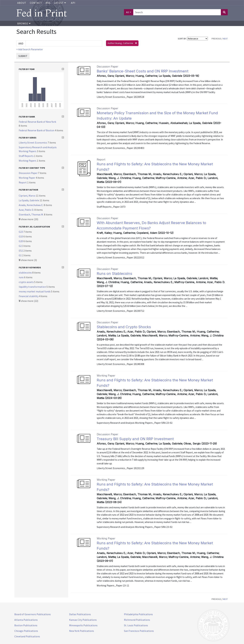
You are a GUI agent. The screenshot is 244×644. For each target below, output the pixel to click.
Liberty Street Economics (33, 143)
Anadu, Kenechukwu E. (31, 205)
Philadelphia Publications (138, 614)
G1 (20, 255)
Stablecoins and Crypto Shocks (124, 327)
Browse (24, 23)
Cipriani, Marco (27, 196)
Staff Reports (26, 156)
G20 (21, 241)
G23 (21, 232)
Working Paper (27, 178)
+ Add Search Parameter (30, 49)
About (22, 3)
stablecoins (26, 273)
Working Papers (28, 161)
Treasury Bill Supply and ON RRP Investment (135, 439)
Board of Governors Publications (33, 614)
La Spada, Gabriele (29, 200)
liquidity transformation (33, 287)
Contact (36, 3)
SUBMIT (23, 56)
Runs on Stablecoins (114, 274)
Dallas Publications (80, 614)
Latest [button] (60, 3)
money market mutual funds (35, 291)
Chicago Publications (26, 631)
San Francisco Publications (139, 631)
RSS (48, 3)
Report (23, 182)
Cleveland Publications (27, 636)
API (73, 3)
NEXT (225, 39)
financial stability (29, 296)
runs (21, 277)
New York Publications (82, 631)
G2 (20, 246)
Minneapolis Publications (83, 625)
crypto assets (27, 282)
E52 (21, 251)
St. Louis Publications (136, 625)
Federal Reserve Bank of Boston (37, 130)
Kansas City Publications (83, 620)
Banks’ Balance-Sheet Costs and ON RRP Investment (143, 71)
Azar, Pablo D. (27, 210)
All (128, 12)
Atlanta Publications (26, 620)
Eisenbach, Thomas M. (31, 214)
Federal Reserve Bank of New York (37, 122)
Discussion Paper (28, 173)
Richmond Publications (137, 620)
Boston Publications (26, 625)
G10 (21, 236)
